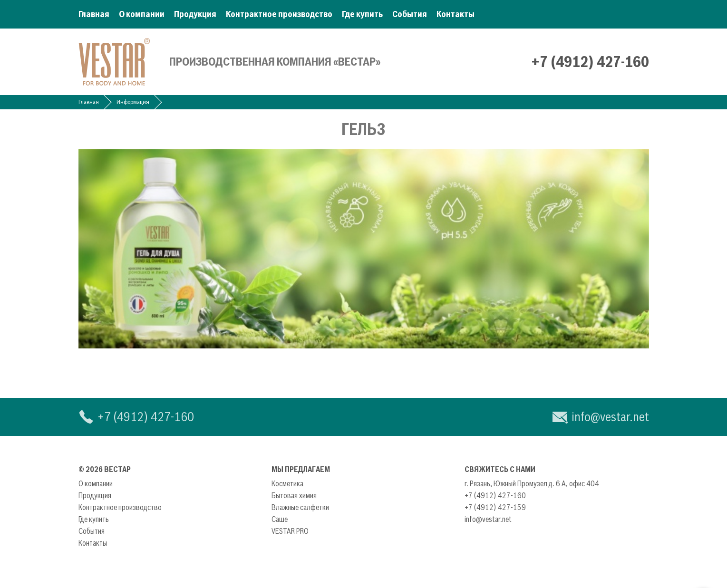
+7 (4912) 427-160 (590, 62)
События (410, 14)
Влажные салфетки (300, 507)
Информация (133, 102)
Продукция (195, 14)
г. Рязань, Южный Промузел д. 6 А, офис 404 (532, 483)
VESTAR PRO (290, 531)
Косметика (287, 483)
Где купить (362, 14)
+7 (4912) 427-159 (495, 507)
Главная (94, 14)
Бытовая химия (294, 495)
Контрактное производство (279, 14)
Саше (280, 519)
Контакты (456, 14)
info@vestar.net (610, 417)
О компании (142, 14)
